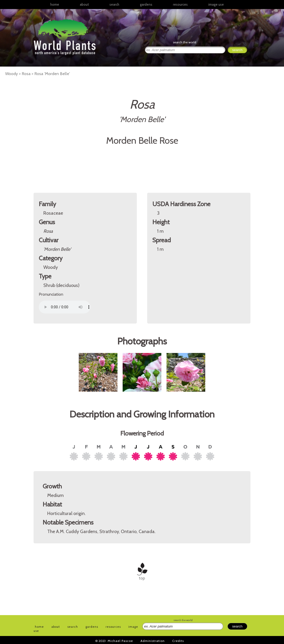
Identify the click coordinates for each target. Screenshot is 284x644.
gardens (146, 4)
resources (113, 627)
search (114, 4)
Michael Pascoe (120, 641)
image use (216, 4)
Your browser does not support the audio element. (65, 307)
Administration (153, 641)
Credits (178, 641)
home (55, 4)
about (84, 4)
